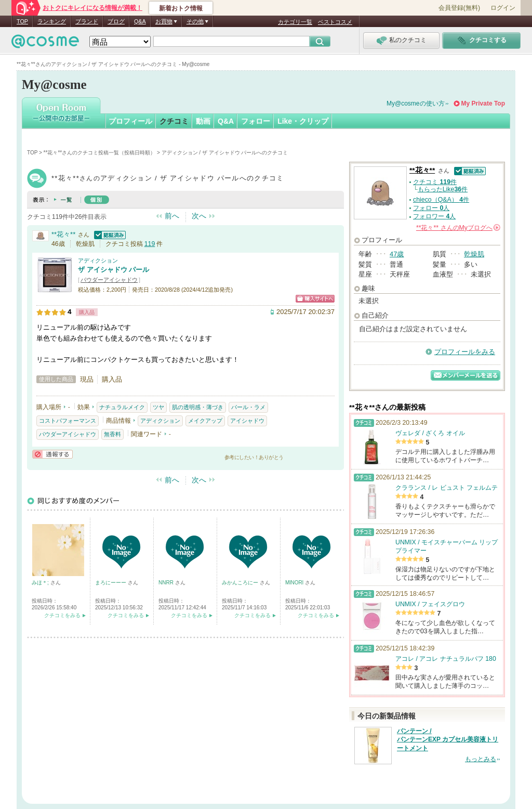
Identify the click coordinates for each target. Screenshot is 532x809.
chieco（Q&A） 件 (441, 200)
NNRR (167, 583)
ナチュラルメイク (122, 407)
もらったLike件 (443, 189)
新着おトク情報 (181, 8)
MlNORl (295, 583)
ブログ (116, 21)
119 (150, 244)
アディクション (98, 260)
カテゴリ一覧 (295, 22)
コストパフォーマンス (68, 421)
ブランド (87, 21)
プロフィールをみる (465, 352)
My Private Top (483, 103)
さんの (458, 228)
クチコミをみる (62, 615)
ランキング (52, 21)
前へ (172, 216)
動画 (203, 121)
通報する (52, 454)
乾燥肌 (474, 254)
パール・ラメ (248, 407)
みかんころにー (241, 583)
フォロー (256, 121)
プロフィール (130, 121)
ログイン (503, 8)
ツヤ (158, 407)
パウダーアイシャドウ (109, 280)
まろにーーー (111, 583)
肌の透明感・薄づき (198, 407)
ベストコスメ (335, 22)
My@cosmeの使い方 (416, 103)
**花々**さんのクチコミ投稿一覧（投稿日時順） (100, 153)
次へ (199, 216)
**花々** (63, 234)
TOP (22, 21)
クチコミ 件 (435, 182)
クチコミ (174, 121)
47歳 (397, 254)
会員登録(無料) (459, 8)
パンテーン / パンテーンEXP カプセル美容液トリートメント (448, 740)
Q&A (140, 21)
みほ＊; (41, 583)
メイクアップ (205, 421)
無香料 (112, 434)
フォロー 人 (431, 208)
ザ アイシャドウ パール (114, 270)
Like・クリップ (303, 121)
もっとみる (481, 759)
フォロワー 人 (434, 216)
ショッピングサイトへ (315, 299)
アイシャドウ (247, 421)
